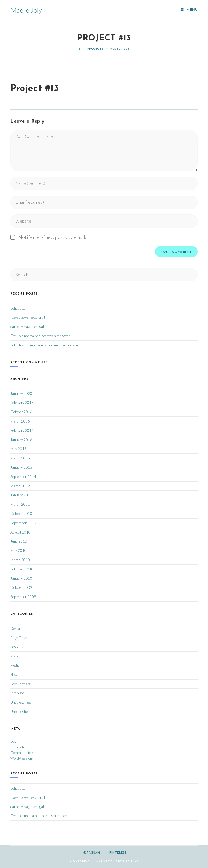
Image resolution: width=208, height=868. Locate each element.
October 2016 (21, 412)
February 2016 (22, 430)
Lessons (17, 647)
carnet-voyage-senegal (27, 327)
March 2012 (20, 486)
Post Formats (21, 684)
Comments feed (22, 753)
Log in (15, 741)
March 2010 (20, 560)
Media (15, 665)
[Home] (81, 49)
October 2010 (21, 514)
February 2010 (22, 569)
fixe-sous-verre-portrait (28, 317)
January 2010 (21, 578)
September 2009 (23, 597)
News (15, 675)
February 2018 (22, 403)
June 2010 (19, 541)
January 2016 (21, 440)
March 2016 (20, 421)
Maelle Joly (26, 10)
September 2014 (23, 477)
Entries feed (19, 747)
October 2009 (21, 587)
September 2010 (23, 523)
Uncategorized (21, 702)
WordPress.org (22, 758)
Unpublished (20, 712)
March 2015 (20, 458)
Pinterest (118, 853)
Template (17, 693)
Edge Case (19, 638)
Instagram (91, 853)
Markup (16, 656)
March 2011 (20, 504)
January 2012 (21, 495)
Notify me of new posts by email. (52, 237)
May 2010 (18, 550)
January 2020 (21, 394)
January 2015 (21, 467)
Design (16, 628)
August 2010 (21, 532)
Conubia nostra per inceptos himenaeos (40, 336)
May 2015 (18, 449)
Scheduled (18, 308)
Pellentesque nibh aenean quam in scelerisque (45, 345)
